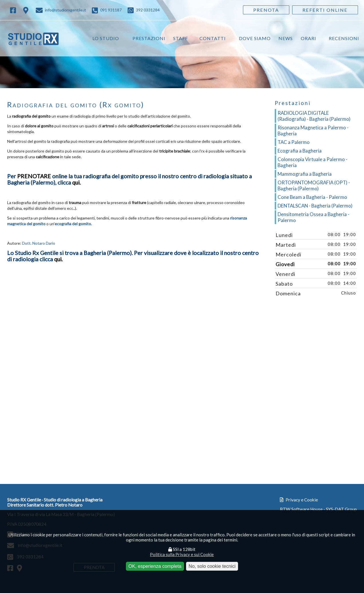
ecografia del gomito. (73, 224)
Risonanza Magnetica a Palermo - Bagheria (313, 131)
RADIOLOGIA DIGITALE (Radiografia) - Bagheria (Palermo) (314, 116)
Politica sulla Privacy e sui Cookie (182, 554)
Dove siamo (255, 38)
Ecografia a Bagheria (300, 151)
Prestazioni (150, 38)
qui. (76, 183)
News (286, 38)
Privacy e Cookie (299, 503)
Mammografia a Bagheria (305, 174)
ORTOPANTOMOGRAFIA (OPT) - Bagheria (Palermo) (314, 186)
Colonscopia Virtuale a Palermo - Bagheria (312, 163)
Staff (181, 38)
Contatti (213, 38)
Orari (308, 38)
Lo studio (106, 38)
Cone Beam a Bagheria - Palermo (312, 197)
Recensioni (344, 38)
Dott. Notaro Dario (39, 244)
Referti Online (325, 10)
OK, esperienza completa (155, 566)
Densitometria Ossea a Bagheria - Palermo (313, 218)
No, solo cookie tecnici (212, 566)
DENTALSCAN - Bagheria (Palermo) (315, 206)
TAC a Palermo (294, 142)
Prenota (266, 10)
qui (58, 260)
